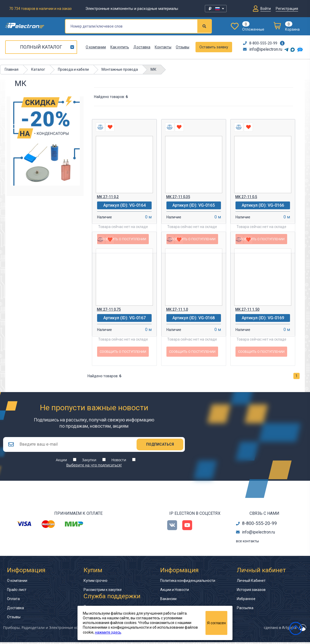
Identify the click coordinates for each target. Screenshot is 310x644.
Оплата (13, 601)
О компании (96, 47)
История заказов (251, 591)
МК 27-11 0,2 (108, 197)
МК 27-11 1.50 (247, 309)
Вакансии (168, 601)
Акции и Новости (175, 591)
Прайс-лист (17, 591)
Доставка (142, 47)
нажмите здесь (108, 632)
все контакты (247, 543)
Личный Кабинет (251, 582)
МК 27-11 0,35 (178, 197)
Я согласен (216, 623)
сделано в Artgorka (280, 629)
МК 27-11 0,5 (246, 197)
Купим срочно (96, 582)
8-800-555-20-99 (260, 43)
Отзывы (183, 47)
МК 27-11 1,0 (177, 309)
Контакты (163, 47)
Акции (61, 462)
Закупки (89, 462)
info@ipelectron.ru (263, 49)
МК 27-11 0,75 (109, 309)
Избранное (246, 601)
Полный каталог (41, 47)
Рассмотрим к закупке (103, 591)
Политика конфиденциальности (188, 582)
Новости (119, 462)
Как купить (120, 47)
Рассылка (245, 610)
